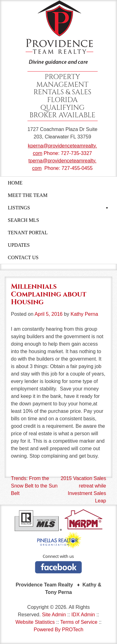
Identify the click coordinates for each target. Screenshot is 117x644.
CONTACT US (23, 257)
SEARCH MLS (23, 220)
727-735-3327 (76, 153)
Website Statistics (35, 622)
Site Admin (54, 615)
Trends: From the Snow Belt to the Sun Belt (34, 486)
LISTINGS (58, 208)
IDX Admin (83, 615)
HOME (15, 183)
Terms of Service (79, 622)
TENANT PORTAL (28, 233)
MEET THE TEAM (28, 195)
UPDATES (19, 245)
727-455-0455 (77, 168)
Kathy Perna (84, 314)
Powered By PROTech (58, 630)
